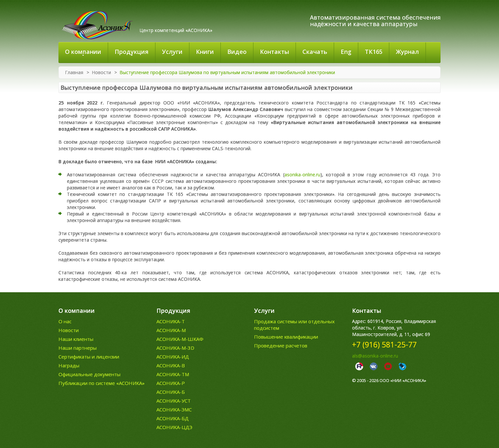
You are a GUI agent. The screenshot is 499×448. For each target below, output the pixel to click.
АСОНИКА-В (171, 365)
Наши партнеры (78, 348)
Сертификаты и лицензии (89, 357)
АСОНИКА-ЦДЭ (174, 427)
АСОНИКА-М (171, 330)
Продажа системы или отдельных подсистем (294, 325)
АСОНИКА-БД (173, 418)
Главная (74, 72)
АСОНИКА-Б (171, 392)
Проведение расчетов (281, 345)
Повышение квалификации (286, 337)
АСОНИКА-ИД (173, 357)
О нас (65, 321)
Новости (101, 72)
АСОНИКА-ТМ (173, 374)
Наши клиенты (76, 339)
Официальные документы (89, 374)
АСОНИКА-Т (171, 321)
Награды (69, 365)
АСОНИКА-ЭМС (174, 409)
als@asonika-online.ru (375, 356)
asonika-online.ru (302, 175)
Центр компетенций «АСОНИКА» (176, 30)
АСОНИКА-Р (171, 383)
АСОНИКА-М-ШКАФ (180, 339)
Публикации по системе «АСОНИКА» (102, 383)
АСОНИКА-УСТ (174, 401)
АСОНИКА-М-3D (175, 348)
